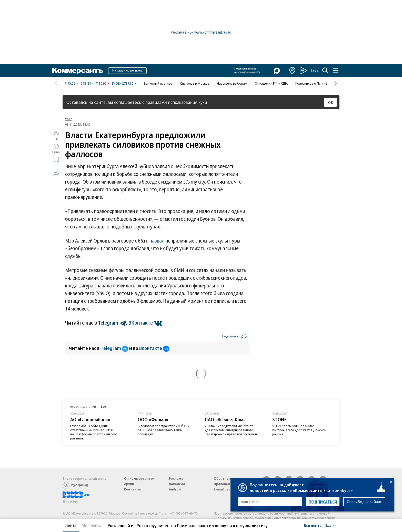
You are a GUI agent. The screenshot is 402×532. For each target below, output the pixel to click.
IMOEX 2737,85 (123, 83)
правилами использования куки (176, 102)
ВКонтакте (154, 348)
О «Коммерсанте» (139, 478)
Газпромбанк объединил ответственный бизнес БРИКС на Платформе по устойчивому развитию (93, 432)
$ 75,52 (70, 83)
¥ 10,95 (101, 83)
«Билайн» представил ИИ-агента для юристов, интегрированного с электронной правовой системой (231, 430)
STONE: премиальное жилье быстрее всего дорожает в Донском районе (299, 430)
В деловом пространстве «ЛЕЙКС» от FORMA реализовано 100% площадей (163, 430)
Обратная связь (227, 478)
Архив (129, 484)
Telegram (115, 348)
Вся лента (313, 525)
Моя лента (91, 525)
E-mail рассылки (227, 489)
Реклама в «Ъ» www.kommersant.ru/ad (201, 32)
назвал (157, 241)
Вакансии (177, 484)
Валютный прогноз (158, 83)
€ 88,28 (86, 83)
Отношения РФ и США (271, 83)
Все (103, 406)
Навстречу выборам (232, 83)
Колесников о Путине (311, 83)
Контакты (132, 489)
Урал (69, 119)
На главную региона (127, 70)
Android (175, 489)
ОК (331, 102)
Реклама (176, 478)
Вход (315, 71)
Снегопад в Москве (195, 83)
